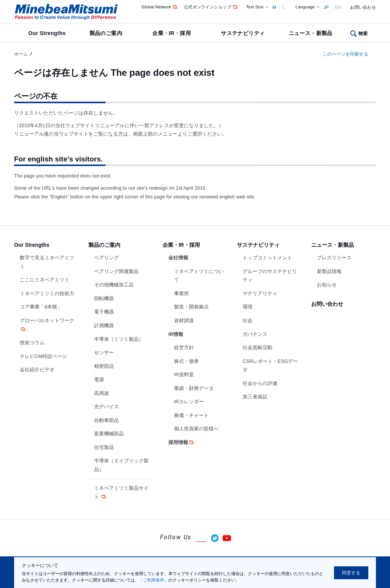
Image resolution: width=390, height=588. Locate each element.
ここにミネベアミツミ (45, 280)
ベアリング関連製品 (116, 271)
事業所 (181, 293)
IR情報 (176, 334)
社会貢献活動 (257, 348)
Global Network (160, 7)
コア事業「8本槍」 (41, 307)
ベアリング (106, 258)
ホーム (21, 54)
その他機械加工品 (114, 285)
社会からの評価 (260, 383)
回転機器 (104, 298)
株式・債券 (186, 361)
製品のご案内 (106, 33)
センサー (104, 352)
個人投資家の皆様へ (196, 429)
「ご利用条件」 (154, 580)
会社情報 (178, 258)
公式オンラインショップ (211, 7)
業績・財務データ (194, 388)
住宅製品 (104, 447)
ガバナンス (255, 334)
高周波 (101, 393)
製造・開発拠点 (191, 307)
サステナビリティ (243, 33)
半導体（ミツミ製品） (119, 339)
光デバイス (106, 407)
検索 (363, 34)
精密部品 (104, 366)
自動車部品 (106, 420)
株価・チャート (191, 415)
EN (338, 7)
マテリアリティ (260, 293)
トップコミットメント (267, 258)
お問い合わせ (363, 7)
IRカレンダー (189, 402)
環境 (248, 307)
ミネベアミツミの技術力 (47, 293)
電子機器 (104, 312)
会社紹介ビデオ (37, 370)
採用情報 (181, 442)
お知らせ (327, 285)
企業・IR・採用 (172, 33)
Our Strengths (47, 33)
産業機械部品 (109, 434)
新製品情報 (329, 271)
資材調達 (184, 320)
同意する (351, 573)
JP (326, 7)
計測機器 (104, 325)
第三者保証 (255, 397)
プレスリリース (334, 258)
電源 (99, 379)
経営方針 (184, 348)
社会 (248, 320)
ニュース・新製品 (311, 33)
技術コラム (32, 343)
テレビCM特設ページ (43, 356)
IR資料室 (184, 375)
